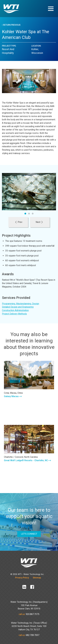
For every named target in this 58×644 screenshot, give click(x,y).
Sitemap (37, 578)
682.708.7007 (33, 635)
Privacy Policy (22, 578)
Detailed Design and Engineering (18, 307)
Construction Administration (15, 310)
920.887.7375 (33, 614)
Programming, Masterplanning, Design (21, 304)
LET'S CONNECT (29, 534)
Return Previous (11, 25)
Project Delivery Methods (14, 314)
